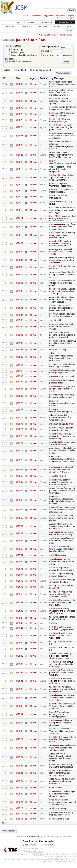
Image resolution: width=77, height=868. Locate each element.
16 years (34, 84)
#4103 (55, 378)
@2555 (20, 572)
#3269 (67, 597)
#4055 (57, 571)
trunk (33, 40)
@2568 (20, 478)
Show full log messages (18, 61)
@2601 (20, 283)
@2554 (20, 578)
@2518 (20, 824)
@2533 (20, 710)
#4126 (57, 266)
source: (8, 40)
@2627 (20, 108)
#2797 (57, 782)
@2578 (20, 412)
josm (20, 40)
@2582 (20, 383)
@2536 (20, 685)
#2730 (59, 724)
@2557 (20, 558)
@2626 (20, 114)
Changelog (47, 22)
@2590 (20, 344)
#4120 (57, 306)
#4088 (57, 125)
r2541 (72, 589)
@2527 (20, 761)
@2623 (20, 136)
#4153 (57, 175)
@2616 (20, 191)
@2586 (20, 366)
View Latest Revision (48, 35)
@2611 (20, 227)
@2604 (20, 260)
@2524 (20, 785)
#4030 (55, 774)
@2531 (20, 726)
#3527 (59, 444)
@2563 (20, 520)
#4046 (57, 583)
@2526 (20, 769)
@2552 (20, 590)
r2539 (62, 589)
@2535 (20, 693)
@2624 (20, 127)
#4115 (57, 233)
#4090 (57, 262)
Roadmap (43, 26)
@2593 (20, 321)
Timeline (32, 22)
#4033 (59, 699)
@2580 (20, 398)
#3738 (59, 482)
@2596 (20, 308)
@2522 (20, 798)
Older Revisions (66, 35)
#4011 (55, 795)
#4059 (59, 527)
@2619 (20, 169)
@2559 (20, 543)
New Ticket (27, 26)
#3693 (57, 682)
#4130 (57, 289)
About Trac (60, 16)
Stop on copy (16, 49)
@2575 (20, 426)
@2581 (20, 390)
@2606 (20, 252)
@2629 (20, 93)
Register (71, 16)
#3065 (57, 603)
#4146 (59, 241)
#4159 (57, 119)
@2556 (20, 565)
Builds (57, 26)
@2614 (20, 203)
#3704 (57, 804)
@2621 (20, 155)
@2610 (20, 235)
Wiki (19, 22)
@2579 (20, 405)
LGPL (66, 867)
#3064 (57, 612)
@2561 (20, 529)
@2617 (20, 185)
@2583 (20, 378)
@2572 (20, 445)
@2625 (20, 120)
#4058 (57, 535)
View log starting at (55, 47)
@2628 (20, 101)
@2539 (20, 668)
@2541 (20, 652)
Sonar (69, 26)
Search (69, 30)
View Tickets (10, 26)
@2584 (20, 372)
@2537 (20, 676)
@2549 (20, 605)
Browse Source (65, 22)
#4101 (69, 186)
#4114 (55, 333)
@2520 (20, 813)
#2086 (57, 99)
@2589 (20, 350)
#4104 (57, 224)
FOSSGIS (38, 859)
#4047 (55, 577)
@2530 (20, 735)
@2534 (20, 701)
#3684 (57, 469)
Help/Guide (48, 16)
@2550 (20, 597)
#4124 (55, 314)
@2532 (20, 718)
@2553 (20, 584)
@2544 (20, 632)
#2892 (59, 657)
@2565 (20, 503)
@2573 (20, 438)
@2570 (20, 462)
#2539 (57, 651)
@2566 (20, 493)
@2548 (20, 614)
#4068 (59, 436)
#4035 (55, 631)
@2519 (20, 818)
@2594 (20, 315)
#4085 (55, 430)
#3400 (57, 518)
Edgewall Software (35, 856)
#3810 (57, 741)
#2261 (57, 732)
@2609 (20, 244)
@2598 (20, 300)
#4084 (61, 430)
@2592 (20, 327)
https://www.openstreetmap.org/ (60, 862)
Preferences (36, 16)
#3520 (56, 591)
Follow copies (16, 52)
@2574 (20, 431)
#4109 (57, 388)
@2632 (20, 84)
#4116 (65, 252)
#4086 (72, 426)
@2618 (20, 177)
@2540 (20, 659)
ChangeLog (49, 850)
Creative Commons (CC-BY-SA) (43, 864)
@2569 (20, 472)
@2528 (20, 751)
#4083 (57, 216)
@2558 (20, 552)
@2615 (20, 197)
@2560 (20, 536)
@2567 (20, 485)
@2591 (20, 335)
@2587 (20, 358)
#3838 (55, 549)
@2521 (20, 806)
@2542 (20, 646)
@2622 (20, 145)
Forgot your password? (65, 18)
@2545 (20, 626)
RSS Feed (31, 850)
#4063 (59, 562)
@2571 (20, 453)
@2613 (20, 210)
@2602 (20, 275)
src (44, 40)
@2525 (20, 776)
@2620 (20, 162)
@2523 (20, 791)
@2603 (20, 267)
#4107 (57, 371)
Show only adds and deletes (23, 55)
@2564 (20, 512)
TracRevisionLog (35, 842)
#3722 (57, 281)
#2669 (57, 595)
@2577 (20, 419)
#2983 (57, 674)
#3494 (57, 637)
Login (26, 16)
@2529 (20, 743)
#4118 (52, 294)
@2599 (20, 291)
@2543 (20, 639)
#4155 (63, 125)
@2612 (20, 218)
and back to (52, 51)
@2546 (20, 621)
